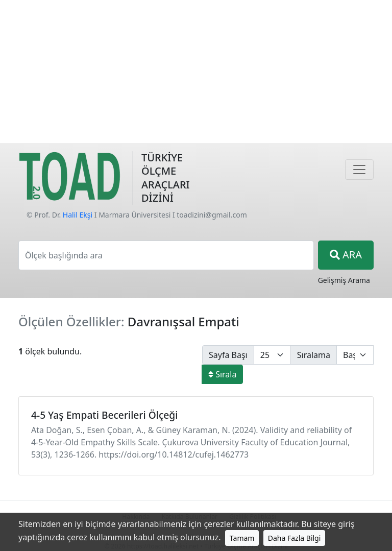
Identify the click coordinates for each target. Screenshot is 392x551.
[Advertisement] (196, 71)
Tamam (242, 538)
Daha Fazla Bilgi (295, 538)
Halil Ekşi (78, 215)
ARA (346, 255)
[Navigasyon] (359, 170)
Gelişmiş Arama (344, 280)
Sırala (222, 374)
